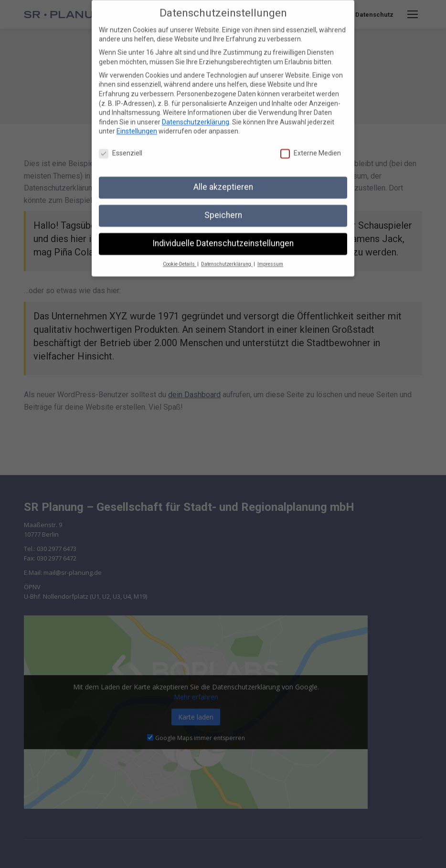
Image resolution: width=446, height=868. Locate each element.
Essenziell (121, 147)
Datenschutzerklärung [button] (227, 258)
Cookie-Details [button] (180, 258)
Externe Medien (311, 147)
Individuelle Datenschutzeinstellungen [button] (223, 237)
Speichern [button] (223, 209)
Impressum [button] (270, 258)
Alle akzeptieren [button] (223, 180)
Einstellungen (137, 125)
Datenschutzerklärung (196, 116)
